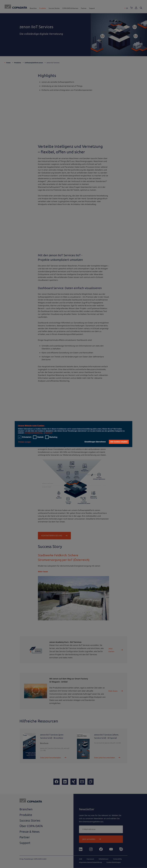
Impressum (49, 433)
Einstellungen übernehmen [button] (95, 442)
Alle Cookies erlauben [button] (119, 442)
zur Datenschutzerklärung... (34, 433)
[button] (25, 442)
